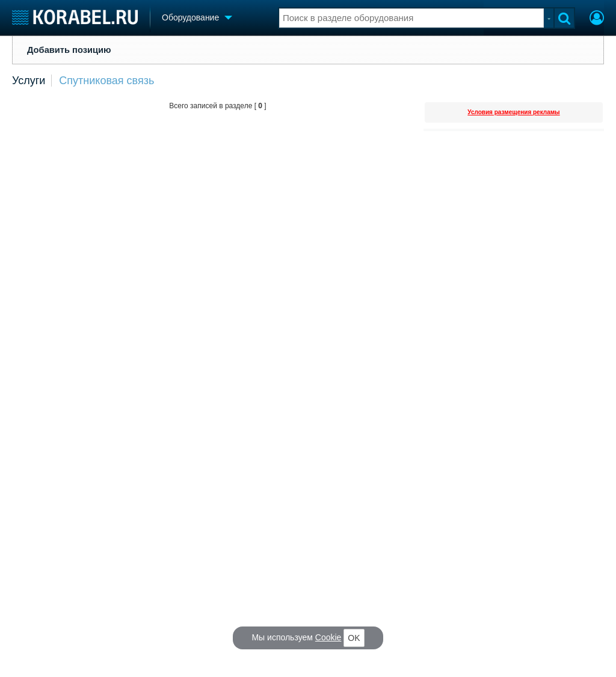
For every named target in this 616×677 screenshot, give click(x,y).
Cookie (328, 637)
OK (354, 638)
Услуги (29, 81)
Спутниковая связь (106, 81)
